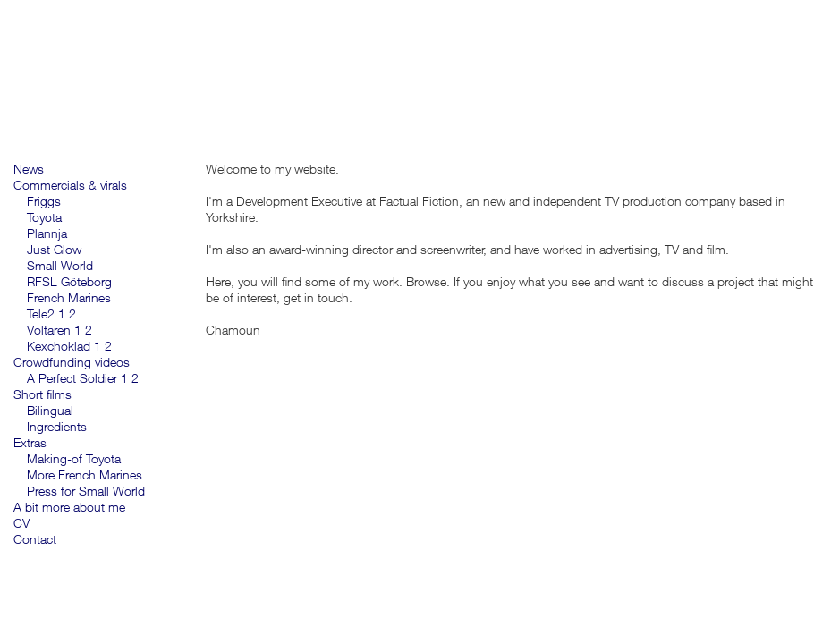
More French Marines (85, 475)
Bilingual (50, 410)
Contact (35, 539)
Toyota (44, 217)
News (29, 169)
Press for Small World (86, 491)
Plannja (47, 233)
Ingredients (57, 426)
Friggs (44, 201)
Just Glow (54, 249)
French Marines (69, 297)
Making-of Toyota (74, 458)
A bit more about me (69, 507)
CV (21, 523)
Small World (60, 265)
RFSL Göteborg (69, 281)
